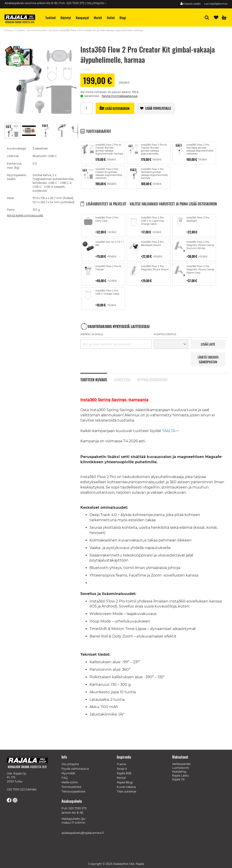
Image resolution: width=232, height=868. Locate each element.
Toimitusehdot (71, 787)
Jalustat (54, 30)
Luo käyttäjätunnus (216, 4)
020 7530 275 (78, 808)
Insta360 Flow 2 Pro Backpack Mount (152, 244)
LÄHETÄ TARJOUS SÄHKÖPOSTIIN (208, 359)
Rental (121, 778)
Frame (121, 764)
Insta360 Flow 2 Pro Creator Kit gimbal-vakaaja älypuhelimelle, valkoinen (109, 174)
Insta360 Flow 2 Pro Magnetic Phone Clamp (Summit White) (200, 245)
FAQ (65, 778)
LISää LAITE (208, 344)
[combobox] (116, 344)
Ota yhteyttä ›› (96, 3)
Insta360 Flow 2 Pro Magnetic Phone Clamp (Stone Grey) (200, 270)
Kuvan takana (126, 787)
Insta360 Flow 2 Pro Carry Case (107, 219)
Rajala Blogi (125, 782)
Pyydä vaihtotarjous (75, 769)
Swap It (122, 769)
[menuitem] (51, 18)
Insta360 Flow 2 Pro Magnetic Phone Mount (155, 268)
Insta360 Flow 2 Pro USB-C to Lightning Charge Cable (152, 221)
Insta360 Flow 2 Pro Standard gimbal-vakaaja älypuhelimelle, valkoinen (200, 149)
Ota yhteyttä (70, 764)
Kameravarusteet (37, 30)
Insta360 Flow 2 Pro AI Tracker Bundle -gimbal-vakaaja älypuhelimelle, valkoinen (154, 151)
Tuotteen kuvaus (94, 379)
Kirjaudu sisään (192, 4)
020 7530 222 (16, 789)
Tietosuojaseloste (73, 791)
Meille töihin (70, 782)
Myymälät (68, 773)
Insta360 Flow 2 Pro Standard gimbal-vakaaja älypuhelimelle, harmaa (154, 174)
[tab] (97, 377)
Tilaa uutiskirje (126, 791)
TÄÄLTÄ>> (171, 431)
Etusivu (9, 30)
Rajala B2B (124, 773)
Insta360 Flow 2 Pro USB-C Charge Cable (107, 292)
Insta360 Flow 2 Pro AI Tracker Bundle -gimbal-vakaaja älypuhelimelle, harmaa (109, 149)
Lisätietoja (122, 379)
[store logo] (22, 19)
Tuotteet (20, 30)
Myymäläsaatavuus (152, 379)
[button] (29, 131)
